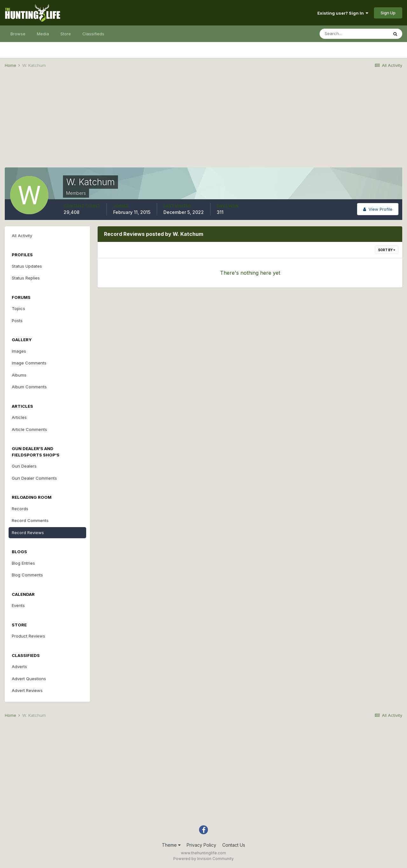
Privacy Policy (201, 845)
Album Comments (29, 387)
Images (19, 351)
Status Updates (27, 266)
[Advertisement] (203, 123)
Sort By (387, 250)
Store (66, 34)
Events (18, 605)
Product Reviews (28, 636)
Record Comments (30, 520)
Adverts (19, 667)
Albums (19, 375)
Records (20, 509)
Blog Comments (27, 575)
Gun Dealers (24, 466)
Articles (19, 417)
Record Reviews (28, 533)
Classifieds (93, 34)
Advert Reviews (27, 690)
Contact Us (234, 845)
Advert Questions (29, 679)
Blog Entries (23, 563)
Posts (17, 321)
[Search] (354, 34)
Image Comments (29, 363)
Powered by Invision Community (203, 859)
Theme (171, 845)
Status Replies (26, 278)
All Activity (22, 236)
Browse (18, 34)
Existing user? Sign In (343, 13)
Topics (18, 308)
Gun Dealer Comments (34, 478)
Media (43, 34)
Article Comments (29, 429)
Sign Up (388, 13)
